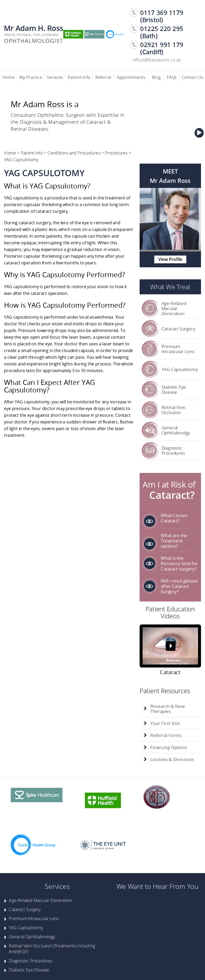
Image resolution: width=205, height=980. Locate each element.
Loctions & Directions (172, 759)
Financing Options (169, 747)
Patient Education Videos (170, 612)
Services (55, 77)
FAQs (172, 77)
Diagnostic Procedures (173, 450)
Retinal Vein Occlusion (174, 410)
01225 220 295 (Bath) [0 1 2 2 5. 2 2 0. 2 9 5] (162, 32)
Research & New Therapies (167, 709)
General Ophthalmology (32, 937)
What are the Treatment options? (174, 541)
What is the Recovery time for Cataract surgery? (179, 563)
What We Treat (170, 287)
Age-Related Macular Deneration (174, 308)
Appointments (131, 77)
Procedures (116, 153)
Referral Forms (166, 735)
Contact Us (192, 77)
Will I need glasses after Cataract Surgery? (179, 586)
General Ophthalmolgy (176, 430)
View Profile (170, 259)
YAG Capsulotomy (180, 369)
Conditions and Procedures (74, 153)
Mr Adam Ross (170, 181)
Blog (156, 77)
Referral (103, 77)
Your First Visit (165, 723)
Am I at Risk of (170, 489)
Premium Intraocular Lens (178, 349)
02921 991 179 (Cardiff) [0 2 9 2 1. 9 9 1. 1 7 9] (162, 48)
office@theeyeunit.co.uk (157, 60)
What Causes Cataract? (174, 518)
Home (9, 77)
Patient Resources (165, 691)
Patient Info (79, 77)
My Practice (31, 77)
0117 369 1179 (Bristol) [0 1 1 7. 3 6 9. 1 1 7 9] (162, 16)
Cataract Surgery (178, 329)
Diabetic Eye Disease (174, 389)
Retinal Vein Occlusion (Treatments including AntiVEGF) (52, 949)
